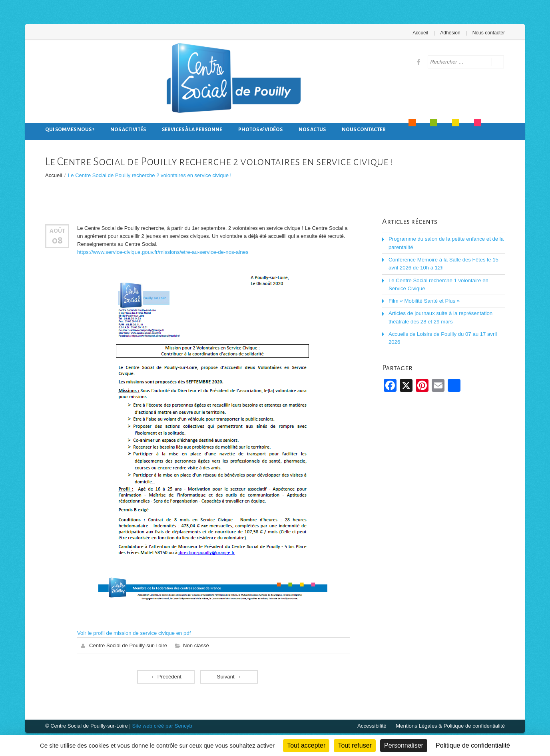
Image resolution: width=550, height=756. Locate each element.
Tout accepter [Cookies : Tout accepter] (306, 745)
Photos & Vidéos (260, 130)
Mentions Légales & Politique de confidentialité (451, 725)
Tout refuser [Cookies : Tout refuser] (355, 745)
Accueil (421, 33)
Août (57, 231)
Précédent (166, 676)
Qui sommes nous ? (70, 130)
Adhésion (450, 33)
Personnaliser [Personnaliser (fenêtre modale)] (404, 745)
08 (57, 240)
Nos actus (312, 130)
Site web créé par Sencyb (161, 725)
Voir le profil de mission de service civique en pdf (133, 633)
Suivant (229, 676)
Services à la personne (192, 130)
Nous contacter (489, 33)
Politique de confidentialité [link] (473, 745)
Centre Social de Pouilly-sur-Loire (128, 645)
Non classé (195, 645)
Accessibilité (374, 725)
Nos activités (128, 130)
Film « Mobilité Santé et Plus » (424, 300)
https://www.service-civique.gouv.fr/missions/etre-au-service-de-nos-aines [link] (161, 252)
